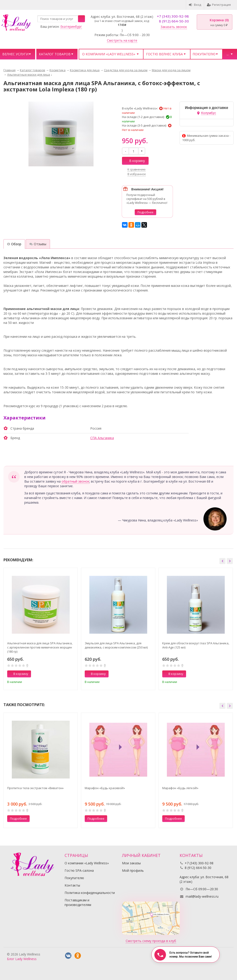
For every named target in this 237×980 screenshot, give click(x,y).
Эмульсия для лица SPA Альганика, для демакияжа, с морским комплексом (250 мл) (116, 645)
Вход (195, 5)
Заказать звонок (174, 27)
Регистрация (219, 5)
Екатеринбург (71, 26)
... (228, 54)
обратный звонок (75, 481)
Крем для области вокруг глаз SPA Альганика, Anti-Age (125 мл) (196, 645)
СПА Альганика (102, 438)
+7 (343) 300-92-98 (173, 16)
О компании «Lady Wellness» (109, 54)
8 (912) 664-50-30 (174, 21)
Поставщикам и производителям (78, 902)
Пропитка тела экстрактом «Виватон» (35, 788)
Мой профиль (133, 870)
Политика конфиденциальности (90, 893)
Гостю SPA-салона (79, 870)
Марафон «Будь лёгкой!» (180, 788)
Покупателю (204, 54)
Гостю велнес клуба (164, 54)
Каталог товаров (55, 54)
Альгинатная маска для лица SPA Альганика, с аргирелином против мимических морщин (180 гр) (40, 647)
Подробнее (145, 212)
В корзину (134, 161)
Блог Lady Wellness (22, 959)
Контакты (72, 885)
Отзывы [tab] (38, 244)
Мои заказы (131, 863)
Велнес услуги (15, 54)
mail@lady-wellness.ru (202, 896)
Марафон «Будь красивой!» (105, 788)
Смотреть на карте (122, 40)
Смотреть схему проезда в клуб (151, 941)
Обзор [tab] (14, 244)
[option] (41, 629)
